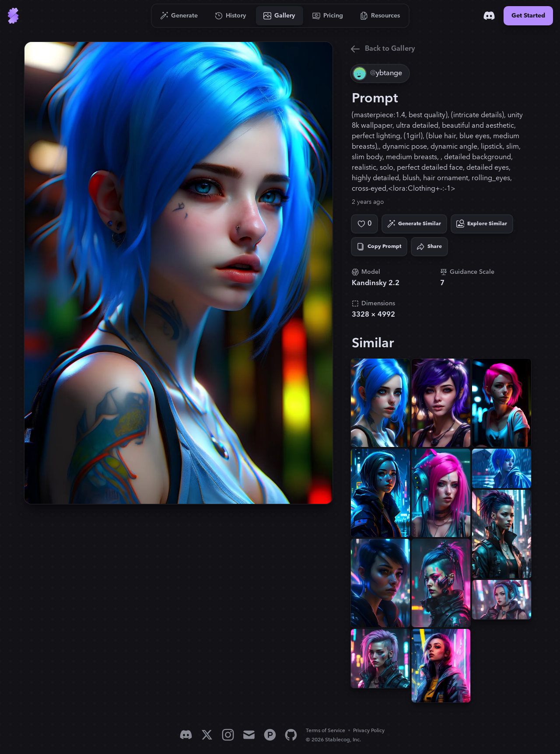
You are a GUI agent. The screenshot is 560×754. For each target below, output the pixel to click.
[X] (207, 735)
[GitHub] (291, 735)
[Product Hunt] (270, 735)
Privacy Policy (369, 731)
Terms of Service (325, 731)
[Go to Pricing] (328, 16)
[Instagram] (228, 735)
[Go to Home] (13, 16)
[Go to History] (231, 16)
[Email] (249, 735)
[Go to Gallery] (280, 16)
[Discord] (489, 16)
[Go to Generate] (179, 16)
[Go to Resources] (380, 16)
